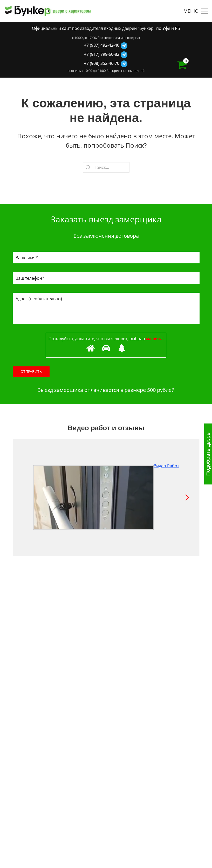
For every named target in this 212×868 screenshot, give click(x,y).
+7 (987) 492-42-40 (102, 45)
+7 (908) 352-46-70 (102, 63)
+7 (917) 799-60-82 (102, 54)
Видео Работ (106, 466)
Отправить (31, 371)
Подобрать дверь (208, 454)
